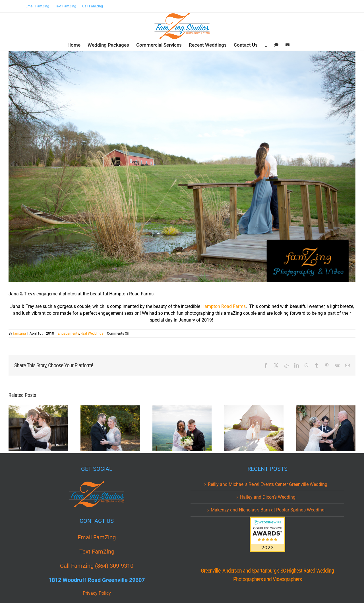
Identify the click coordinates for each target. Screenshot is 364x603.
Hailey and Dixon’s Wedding (268, 497)
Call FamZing (93, 6)
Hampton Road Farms (224, 306)
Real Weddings (92, 333)
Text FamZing (66, 6)
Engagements (68, 333)
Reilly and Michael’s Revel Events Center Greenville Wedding (268, 484)
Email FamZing (37, 6)
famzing (19, 333)
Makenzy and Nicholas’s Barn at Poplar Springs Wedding (268, 510)
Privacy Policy (97, 593)
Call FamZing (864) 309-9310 (97, 566)
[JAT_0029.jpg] (182, 166)
